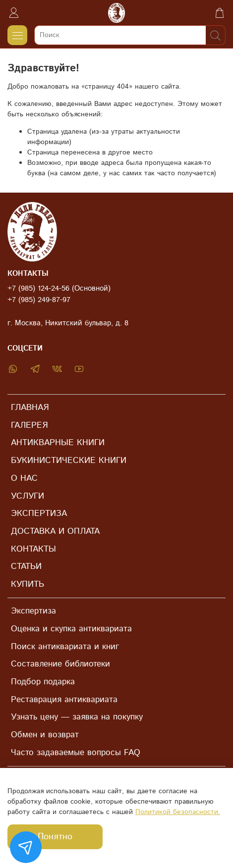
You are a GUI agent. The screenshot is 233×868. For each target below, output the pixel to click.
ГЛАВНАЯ (30, 408)
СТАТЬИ (26, 566)
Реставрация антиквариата (64, 700)
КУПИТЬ (28, 584)
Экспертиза (33, 611)
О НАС (24, 478)
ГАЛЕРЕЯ (29, 425)
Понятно (55, 837)
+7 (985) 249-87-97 (39, 300)
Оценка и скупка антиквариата (71, 629)
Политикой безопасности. (178, 812)
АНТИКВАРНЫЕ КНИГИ (58, 443)
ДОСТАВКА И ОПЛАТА (55, 531)
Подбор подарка (43, 682)
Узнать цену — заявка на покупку (77, 717)
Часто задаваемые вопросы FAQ (76, 753)
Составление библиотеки (60, 664)
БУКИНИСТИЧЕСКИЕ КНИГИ (69, 460)
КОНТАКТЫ (33, 549)
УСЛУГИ (28, 496)
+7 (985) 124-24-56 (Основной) (59, 289)
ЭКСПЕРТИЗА (39, 513)
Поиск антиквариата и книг (65, 647)
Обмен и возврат (45, 735)
